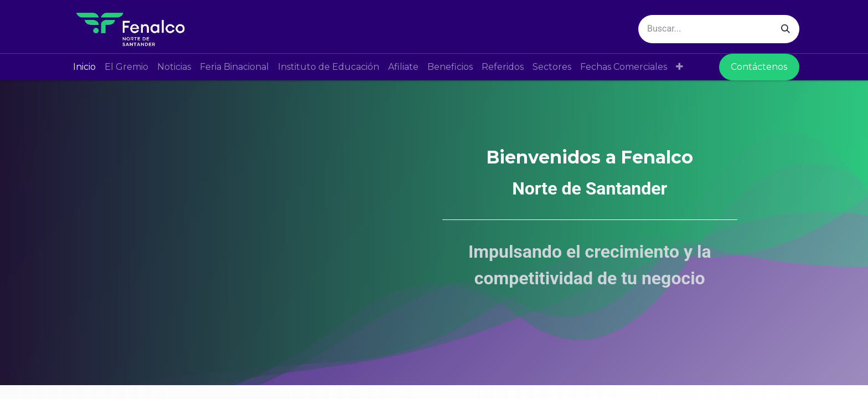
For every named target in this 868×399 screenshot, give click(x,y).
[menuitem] (84, 67)
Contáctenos (759, 67)
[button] (680, 67)
